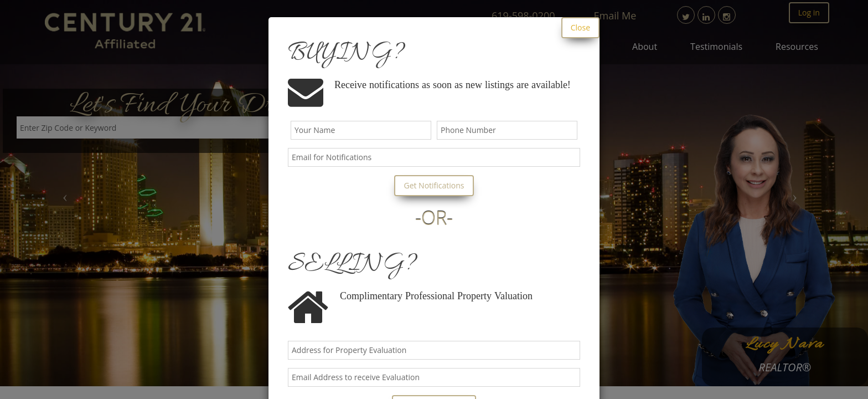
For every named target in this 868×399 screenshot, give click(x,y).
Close (580, 27)
